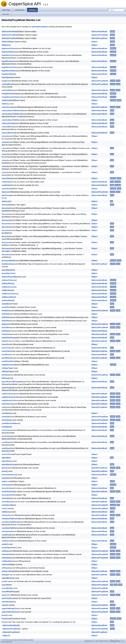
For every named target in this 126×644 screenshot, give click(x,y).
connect (5, 136)
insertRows (6, 358)
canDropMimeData (9, 84)
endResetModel (8, 300)
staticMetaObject (8, 602)
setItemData (6, 558)
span (4, 595)
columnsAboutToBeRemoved (13, 120)
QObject (5, 42)
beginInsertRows (8, 52)
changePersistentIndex (10, 94)
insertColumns (7, 351)
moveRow (5, 442)
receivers (5, 485)
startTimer (6, 598)
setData (5, 551)
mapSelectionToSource (10, 400)
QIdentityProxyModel (40, 27)
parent (4, 468)
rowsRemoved (7, 541)
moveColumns (7, 436)
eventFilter (6, 307)
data (3, 192)
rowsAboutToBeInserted (11, 519)
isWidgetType (7, 368)
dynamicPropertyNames (11, 277)
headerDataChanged (9, 338)
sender (4, 544)
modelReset (6, 427)
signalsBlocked (7, 578)
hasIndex (5, 331)
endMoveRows (7, 290)
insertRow (5, 355)
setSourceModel (8, 571)
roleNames (6, 512)
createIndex (6, 182)
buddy (4, 81)
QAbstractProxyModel (10, 35)
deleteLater (6, 201)
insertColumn (7, 348)
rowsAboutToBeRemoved (11, 528)
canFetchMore (7, 90)
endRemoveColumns (10, 294)
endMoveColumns (9, 287)
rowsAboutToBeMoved (10, 522)
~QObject (5, 636)
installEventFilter (8, 361)
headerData (6, 334)
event (4, 304)
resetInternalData (8, 505)
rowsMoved (6, 535)
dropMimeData (7, 264)
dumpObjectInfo (8, 270)
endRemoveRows (8, 297)
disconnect (6, 208)
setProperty (6, 568)
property (5, 478)
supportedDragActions (10, 608)
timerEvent (6, 619)
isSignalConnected (9, 365)
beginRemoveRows (9, 71)
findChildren (6, 317)
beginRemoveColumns (10, 67)
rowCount (5, 515)
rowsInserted (7, 531)
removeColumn (7, 488)
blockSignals (7, 77)
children (5, 104)
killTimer (5, 378)
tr (2, 622)
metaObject (6, 413)
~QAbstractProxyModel (11, 629)
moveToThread (7, 454)
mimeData (6, 417)
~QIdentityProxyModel (10, 632)
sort (3, 581)
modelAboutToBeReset (10, 423)
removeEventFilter (9, 495)
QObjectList (6, 45)
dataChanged (7, 195)
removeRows (7, 502)
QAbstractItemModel (10, 32)
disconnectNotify (8, 261)
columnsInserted (8, 123)
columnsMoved (7, 127)
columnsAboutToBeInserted (12, 111)
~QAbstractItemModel (10, 625)
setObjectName (8, 561)
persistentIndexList (9, 475)
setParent (5, 565)
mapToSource (7, 404)
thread (4, 615)
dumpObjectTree (8, 273)
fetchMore (6, 311)
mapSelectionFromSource (11, 397)
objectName (6, 458)
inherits (5, 344)
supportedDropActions (10, 612)
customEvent (7, 189)
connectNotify (7, 178)
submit (4, 605)
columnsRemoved (8, 133)
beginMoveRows (8, 61)
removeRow (6, 498)
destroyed (5, 205)
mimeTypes (6, 420)
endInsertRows (7, 284)
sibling (4, 575)
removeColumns (8, 492)
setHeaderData (7, 554)
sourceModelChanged (10, 592)
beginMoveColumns (9, 55)
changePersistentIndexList (12, 97)
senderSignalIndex (9, 548)
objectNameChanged (10, 464)
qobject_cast (7, 481)
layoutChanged (7, 388)
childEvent (6, 100)
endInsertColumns (9, 280)
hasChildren (6, 327)
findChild (5, 314)
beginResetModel (8, 74)
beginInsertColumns (9, 48)
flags (4, 324)
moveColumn (7, 430)
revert (4, 508)
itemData (5, 375)
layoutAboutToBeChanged (12, 382)
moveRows (6, 448)
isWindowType (7, 371)
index (4, 341)
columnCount (7, 107)
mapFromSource (8, 394)
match (4, 407)
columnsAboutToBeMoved (12, 114)
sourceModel (7, 585)
